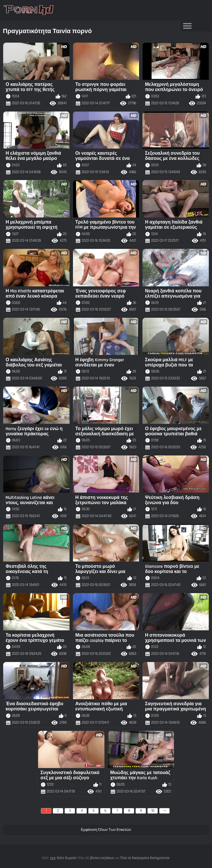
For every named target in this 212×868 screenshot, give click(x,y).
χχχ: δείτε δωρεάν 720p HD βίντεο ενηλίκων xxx (85, 858)
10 (153, 811)
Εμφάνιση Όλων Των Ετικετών (106, 830)
